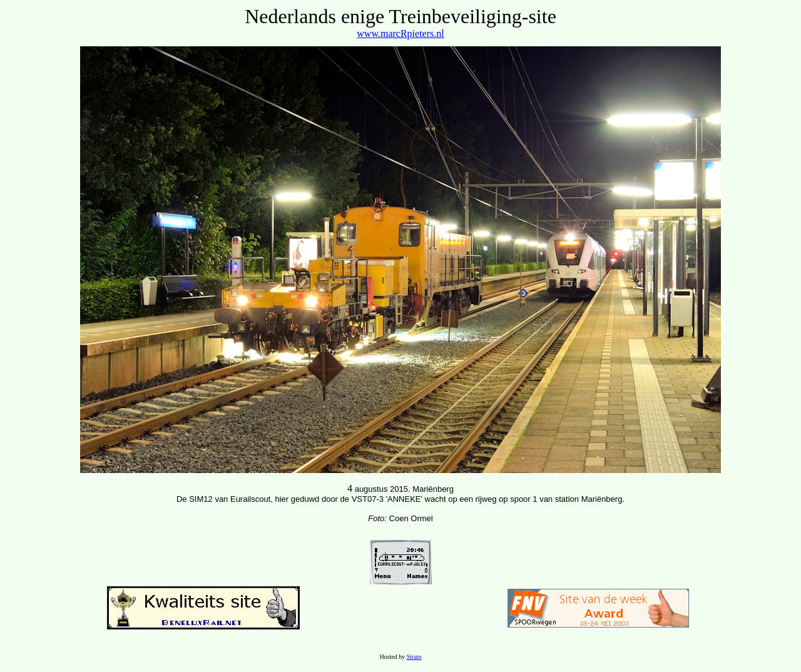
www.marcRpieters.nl (400, 33)
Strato (414, 657)
